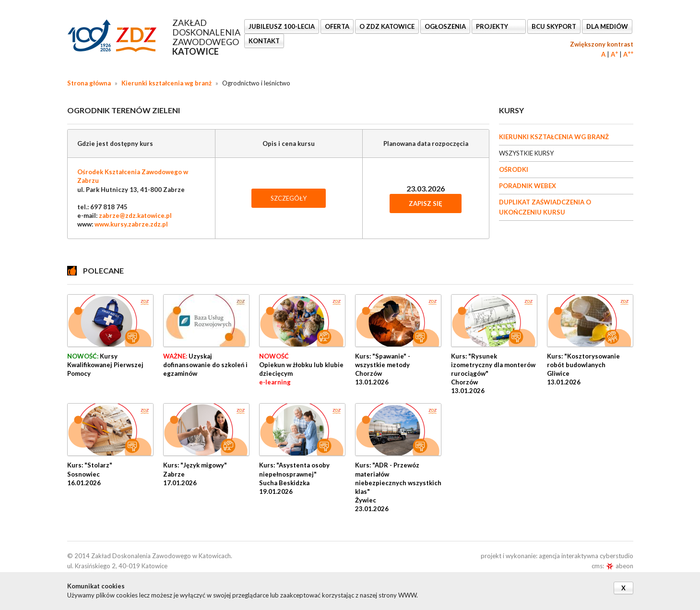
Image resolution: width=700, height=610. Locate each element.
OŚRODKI (514, 169)
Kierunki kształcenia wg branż (166, 83)
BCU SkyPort (554, 26)
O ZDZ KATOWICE (387, 26)
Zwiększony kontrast (602, 44)
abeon (619, 566)
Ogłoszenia (445, 26)
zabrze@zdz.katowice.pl (135, 215)
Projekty (493, 26)
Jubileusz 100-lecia (282, 26)
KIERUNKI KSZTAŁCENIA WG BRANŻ (554, 137)
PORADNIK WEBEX (528, 186)
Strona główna (89, 83)
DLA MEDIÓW (607, 26)
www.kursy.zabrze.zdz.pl (131, 224)
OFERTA (337, 26)
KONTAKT (264, 41)
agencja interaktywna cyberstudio (586, 556)
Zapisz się (426, 203)
